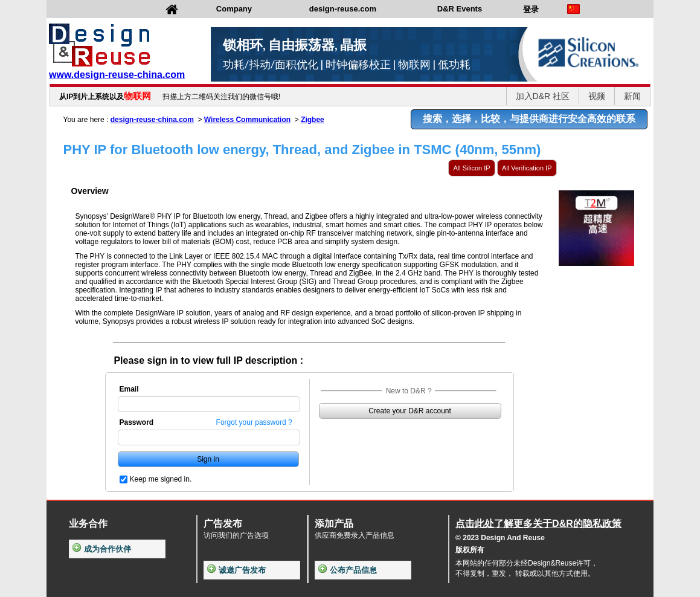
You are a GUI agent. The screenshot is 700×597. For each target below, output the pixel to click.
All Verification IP (527, 168)
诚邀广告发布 (236, 570)
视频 (597, 96)
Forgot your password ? (254, 422)
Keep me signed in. (161, 479)
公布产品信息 (348, 570)
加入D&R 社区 (543, 96)
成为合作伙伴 (102, 549)
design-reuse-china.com (152, 120)
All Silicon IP (471, 168)
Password (137, 422)
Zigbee (313, 120)
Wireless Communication (247, 120)
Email (129, 389)
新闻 (632, 96)
